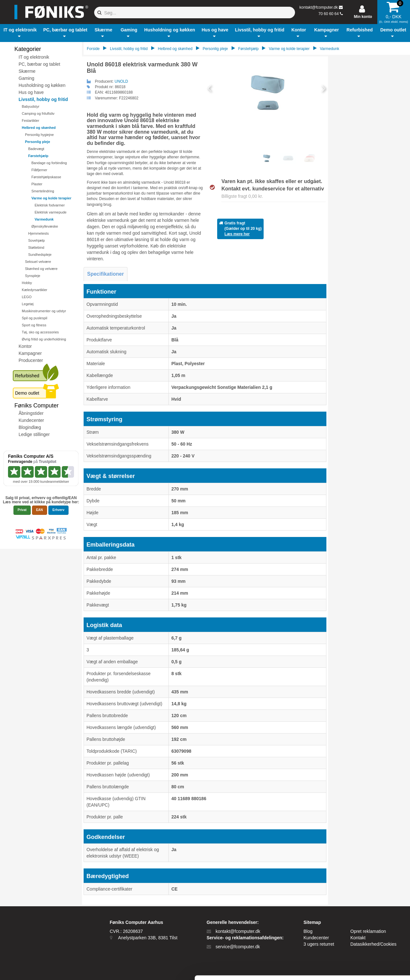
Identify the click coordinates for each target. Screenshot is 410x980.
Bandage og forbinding (49, 163)
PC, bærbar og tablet (39, 64)
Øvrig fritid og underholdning (44, 339)
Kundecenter (31, 420)
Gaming (26, 78)
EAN (40, 510)
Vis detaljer (333, 967)
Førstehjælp (38, 156)
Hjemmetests (38, 233)
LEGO (27, 297)
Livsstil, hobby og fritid (43, 99)
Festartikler (30, 121)
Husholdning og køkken (42, 85)
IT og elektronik (34, 57)
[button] (20, 33)
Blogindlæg (30, 427)
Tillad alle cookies (357, 904)
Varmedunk (44, 219)
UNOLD (121, 81)
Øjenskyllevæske (45, 226)
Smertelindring (43, 191)
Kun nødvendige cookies (357, 925)
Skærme (27, 71)
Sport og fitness (34, 325)
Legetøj (28, 304)
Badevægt (36, 149)
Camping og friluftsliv (38, 113)
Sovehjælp (37, 240)
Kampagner (30, 353)
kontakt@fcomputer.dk (319, 7)
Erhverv (58, 510)
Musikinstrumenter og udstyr (44, 311)
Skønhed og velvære (41, 269)
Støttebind (36, 247)
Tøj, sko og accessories (40, 332)
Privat (22, 510)
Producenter (31, 360)
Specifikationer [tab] (106, 274)
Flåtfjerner (39, 170)
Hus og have (31, 92)
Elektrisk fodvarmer (50, 205)
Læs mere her (237, 234)
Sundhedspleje (40, 255)
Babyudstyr (31, 106)
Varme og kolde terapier (51, 198)
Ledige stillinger (34, 434)
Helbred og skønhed (39, 128)
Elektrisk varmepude (51, 212)
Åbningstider (31, 413)
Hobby (27, 283)
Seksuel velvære (38, 262)
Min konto (363, 17)
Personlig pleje (37, 142)
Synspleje (33, 276)
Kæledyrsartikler (34, 290)
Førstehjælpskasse (46, 177)
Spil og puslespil (35, 318)
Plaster (37, 184)
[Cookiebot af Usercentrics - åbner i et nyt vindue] (41, 967)
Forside (93, 49)
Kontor (25, 346)
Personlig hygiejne (39, 135)
